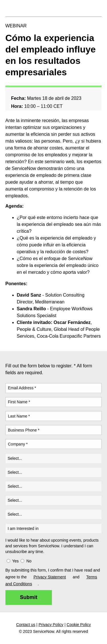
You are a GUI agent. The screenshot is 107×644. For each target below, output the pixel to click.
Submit (29, 597)
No (29, 561)
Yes (16, 561)
